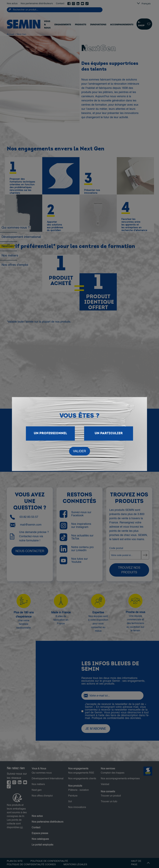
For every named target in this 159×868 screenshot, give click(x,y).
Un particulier (109, 433)
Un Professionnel (50, 433)
